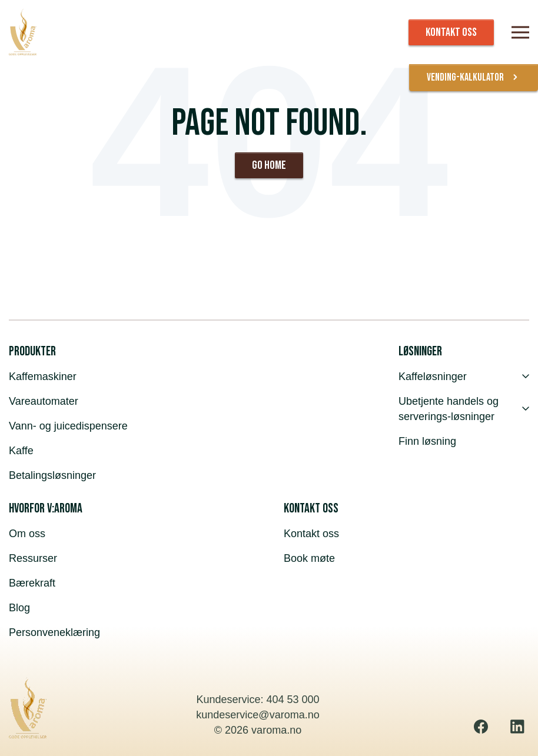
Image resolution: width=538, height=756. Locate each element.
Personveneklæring (54, 632)
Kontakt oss (311, 534)
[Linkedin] (517, 727)
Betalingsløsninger (52, 475)
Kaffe (21, 451)
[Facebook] (481, 727)
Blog (19, 608)
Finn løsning (427, 441)
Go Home (269, 165)
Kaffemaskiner (43, 377)
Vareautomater (44, 401)
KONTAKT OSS (451, 32)
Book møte (309, 558)
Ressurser (33, 558)
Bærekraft (32, 583)
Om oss (27, 534)
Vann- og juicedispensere (68, 426)
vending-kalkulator (474, 78)
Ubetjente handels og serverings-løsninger (464, 409)
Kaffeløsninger (464, 377)
